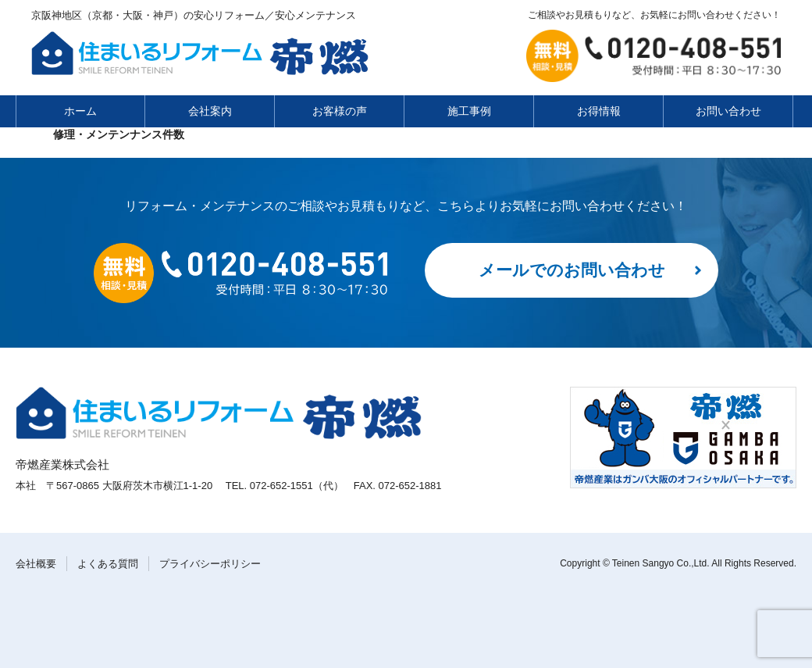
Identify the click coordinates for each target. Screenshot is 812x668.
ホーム (80, 111)
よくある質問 (108, 564)
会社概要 (36, 564)
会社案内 (210, 111)
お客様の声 (340, 111)
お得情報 (599, 111)
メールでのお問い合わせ (572, 270)
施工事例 (469, 111)
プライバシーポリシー (210, 564)
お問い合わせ (728, 111)
